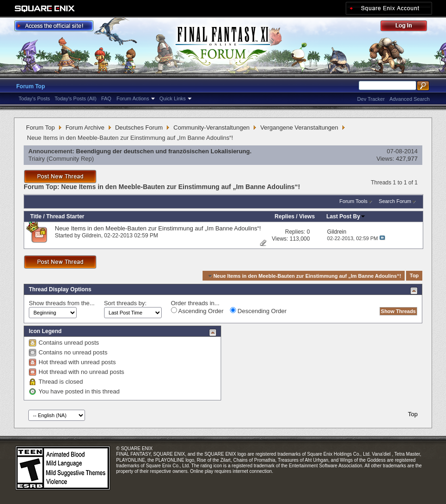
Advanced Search (410, 99)
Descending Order (258, 311)
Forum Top (31, 86)
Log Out (408, 27)
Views (307, 216)
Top (414, 276)
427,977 (407, 159)
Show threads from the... (62, 303)
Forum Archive (85, 128)
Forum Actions (133, 98)
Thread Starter (65, 216)
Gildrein (91, 236)
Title (36, 216)
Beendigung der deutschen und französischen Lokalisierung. (164, 151)
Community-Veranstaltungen (211, 128)
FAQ (106, 98)
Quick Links (173, 98)
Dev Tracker (371, 99)
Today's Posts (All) (76, 98)
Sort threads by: (125, 303)
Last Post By (346, 216)
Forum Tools (354, 201)
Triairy (37, 159)
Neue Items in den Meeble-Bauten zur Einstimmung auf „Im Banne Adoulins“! (158, 228)
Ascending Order (197, 311)
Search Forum (395, 201)
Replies (285, 216)
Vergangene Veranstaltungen (299, 128)
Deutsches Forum (139, 128)
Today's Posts (34, 98)
